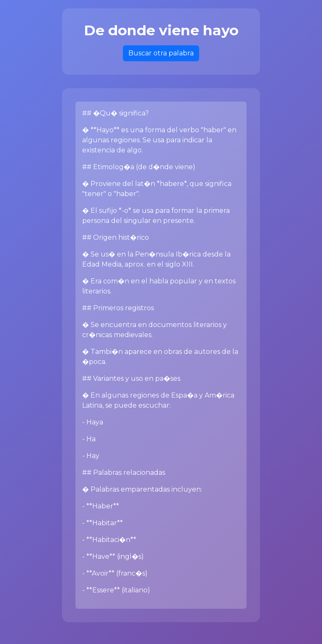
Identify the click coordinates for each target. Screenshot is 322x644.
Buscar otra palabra (161, 53)
